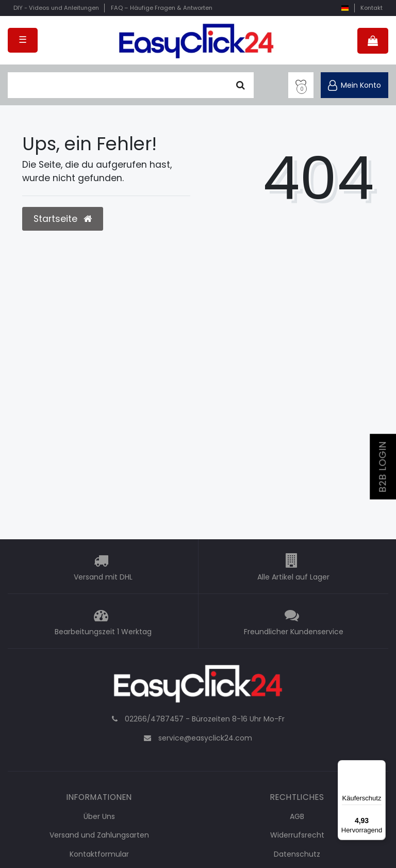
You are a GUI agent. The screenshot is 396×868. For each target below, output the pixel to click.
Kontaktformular (99, 854)
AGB (297, 816)
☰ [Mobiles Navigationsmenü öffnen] (23, 40)
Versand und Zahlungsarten (99, 835)
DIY (56, 8)
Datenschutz (297, 854)
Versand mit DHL (103, 577)
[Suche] (241, 85)
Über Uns (99, 816)
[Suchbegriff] (118, 85)
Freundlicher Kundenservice (294, 632)
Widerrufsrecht (297, 835)
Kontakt (372, 8)
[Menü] (379, 766)
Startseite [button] (63, 219)
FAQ (162, 8)
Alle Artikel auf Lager (293, 577)
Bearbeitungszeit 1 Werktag (103, 632)
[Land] (345, 8)
